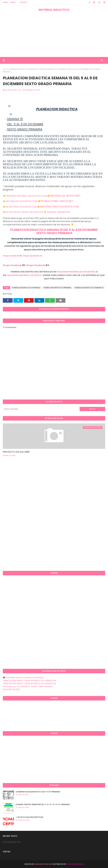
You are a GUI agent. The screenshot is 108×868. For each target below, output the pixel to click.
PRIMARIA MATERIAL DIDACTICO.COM (26, 196)
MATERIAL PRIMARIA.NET (59, 212)
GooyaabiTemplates (75, 864)
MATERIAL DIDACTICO (54, 10)
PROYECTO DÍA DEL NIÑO (16, 452)
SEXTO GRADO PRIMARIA (54, 233)
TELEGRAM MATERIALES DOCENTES (76, 272)
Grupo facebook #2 (33, 256)
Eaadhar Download (43, 864)
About (13, 2)
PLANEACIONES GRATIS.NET (57, 201)
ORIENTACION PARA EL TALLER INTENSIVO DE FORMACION (29, 681)
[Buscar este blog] (41, 409)
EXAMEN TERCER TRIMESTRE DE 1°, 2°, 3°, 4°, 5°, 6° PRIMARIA (43, 804)
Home (5, 2)
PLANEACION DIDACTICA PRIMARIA (57, 288)
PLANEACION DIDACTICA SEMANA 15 (24, 69)
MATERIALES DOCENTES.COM (21, 201)
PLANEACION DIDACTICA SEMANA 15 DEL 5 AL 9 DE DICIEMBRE (54, 230)
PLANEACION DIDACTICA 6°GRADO (26, 288)
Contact (23, 2)
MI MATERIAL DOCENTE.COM (21, 207)
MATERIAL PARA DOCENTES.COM (59, 207)
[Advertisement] (54, 34)
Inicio (5, 69)
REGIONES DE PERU (11, 689)
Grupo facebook (11, 256)
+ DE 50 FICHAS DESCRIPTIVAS (29, 817)
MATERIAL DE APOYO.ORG (65, 196)
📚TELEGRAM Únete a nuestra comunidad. (23, 678)
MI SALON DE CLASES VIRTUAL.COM (25, 212)
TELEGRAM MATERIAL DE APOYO (24, 275)
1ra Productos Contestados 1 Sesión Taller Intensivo (28, 686)
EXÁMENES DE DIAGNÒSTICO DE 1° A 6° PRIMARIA (38, 792)
